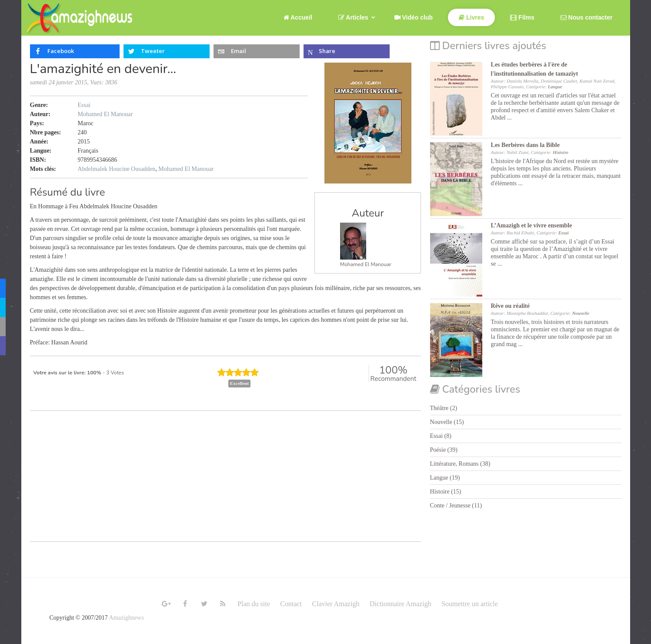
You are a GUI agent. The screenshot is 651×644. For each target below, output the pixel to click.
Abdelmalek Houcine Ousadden (117, 169)
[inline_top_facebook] (75, 51)
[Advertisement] (226, 480)
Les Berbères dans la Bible (525, 145)
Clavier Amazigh (336, 604)
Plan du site (254, 604)
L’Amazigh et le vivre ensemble (532, 225)
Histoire (561, 152)
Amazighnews (127, 618)
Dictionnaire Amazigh (401, 604)
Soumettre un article (470, 604)
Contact (291, 604)
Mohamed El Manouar (366, 264)
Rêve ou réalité (510, 306)
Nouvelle (581, 313)
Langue (555, 87)
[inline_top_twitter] (167, 51)
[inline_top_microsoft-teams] (347, 51)
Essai (84, 105)
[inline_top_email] (257, 51)
